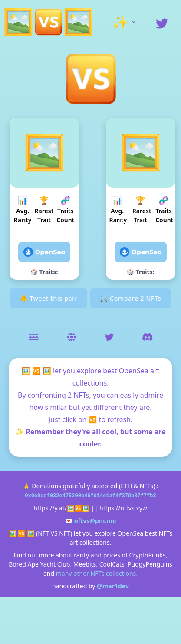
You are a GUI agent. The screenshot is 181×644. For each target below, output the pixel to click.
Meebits (85, 564)
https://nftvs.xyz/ (123, 508)
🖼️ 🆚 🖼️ (36, 371)
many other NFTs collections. (97, 573)
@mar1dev (113, 586)
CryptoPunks (148, 555)
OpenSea (134, 371)
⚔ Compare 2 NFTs (131, 298)
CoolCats (112, 564)
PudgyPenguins (150, 564)
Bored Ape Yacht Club (39, 564)
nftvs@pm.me (95, 521)
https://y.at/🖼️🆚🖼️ (61, 508)
